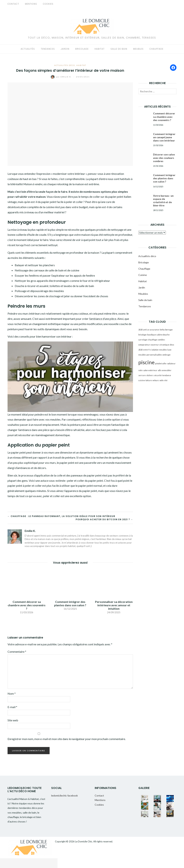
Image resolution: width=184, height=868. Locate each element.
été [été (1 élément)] (166, 380)
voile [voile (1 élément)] (162, 380)
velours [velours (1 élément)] (156, 380)
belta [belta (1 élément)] (162, 330)
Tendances (48, 49)
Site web (13, 720)
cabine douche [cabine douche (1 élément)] (163, 335)
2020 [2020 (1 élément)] (141, 330)
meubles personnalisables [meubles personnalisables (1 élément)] (150, 355)
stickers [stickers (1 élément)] (150, 375)
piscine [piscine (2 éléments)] (146, 362)
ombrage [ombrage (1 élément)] (167, 355)
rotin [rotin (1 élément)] (141, 370)
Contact (13, 4)
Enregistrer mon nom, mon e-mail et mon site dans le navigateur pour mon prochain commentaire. (67, 739)
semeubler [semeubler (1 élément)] (166, 370)
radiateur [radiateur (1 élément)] (171, 363)
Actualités (28, 49)
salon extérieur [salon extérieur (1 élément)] (150, 370)
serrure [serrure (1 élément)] (142, 375)
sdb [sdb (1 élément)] (159, 370)
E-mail (12, 707)
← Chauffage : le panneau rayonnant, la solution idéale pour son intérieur (61, 516)
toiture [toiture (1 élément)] (149, 380)
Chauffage (156, 49)
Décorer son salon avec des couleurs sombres (164, 158)
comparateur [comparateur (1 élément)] (144, 345)
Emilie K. (62, 77)
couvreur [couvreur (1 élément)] (155, 345)
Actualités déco (65, 65)
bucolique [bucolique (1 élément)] (152, 335)
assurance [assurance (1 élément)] (155, 330)
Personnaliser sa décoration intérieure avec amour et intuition (114, 605)
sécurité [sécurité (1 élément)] (158, 375)
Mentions (31, 4)
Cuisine (143, 275)
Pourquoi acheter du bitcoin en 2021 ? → (104, 519)
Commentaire (17, 652)
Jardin (65, 49)
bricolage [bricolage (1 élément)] (142, 335)
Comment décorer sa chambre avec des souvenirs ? (27, 605)
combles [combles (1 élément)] (161, 340)
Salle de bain (119, 49)
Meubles (138, 49)
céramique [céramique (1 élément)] (164, 345)
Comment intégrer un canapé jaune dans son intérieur (164, 137)
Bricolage (82, 49)
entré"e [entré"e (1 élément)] (147, 350)
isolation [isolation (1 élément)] (155, 350)
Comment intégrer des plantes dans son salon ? (70, 603)
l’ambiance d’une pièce (103, 319)
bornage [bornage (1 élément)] (169, 330)
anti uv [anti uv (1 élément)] (146, 330)
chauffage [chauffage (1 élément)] (153, 340)
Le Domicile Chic (84, 841)
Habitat (100, 49)
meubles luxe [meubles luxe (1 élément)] (165, 350)
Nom (12, 693)
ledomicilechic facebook (65, 795)
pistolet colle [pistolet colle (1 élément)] (161, 363)
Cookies (48, 4)
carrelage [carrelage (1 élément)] (143, 340)
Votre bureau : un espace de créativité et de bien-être (163, 201)
